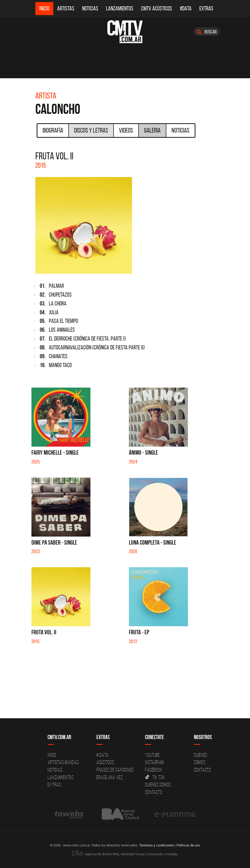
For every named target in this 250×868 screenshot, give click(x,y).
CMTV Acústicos (157, 8)
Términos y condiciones (157, 845)
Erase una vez (110, 777)
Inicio (44, 8)
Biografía (53, 130)
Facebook (154, 770)
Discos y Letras (91, 130)
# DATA (103, 755)
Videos (126, 130)
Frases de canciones (115, 770)
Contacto (154, 792)
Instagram (154, 762)
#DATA (186, 8)
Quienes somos (158, 785)
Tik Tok (155, 777)
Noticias (90, 8)
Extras (206, 8)
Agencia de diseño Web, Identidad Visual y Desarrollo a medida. (125, 854)
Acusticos (105, 762)
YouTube (152, 755)
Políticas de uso (188, 845)
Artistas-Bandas (63, 762)
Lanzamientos (120, 8)
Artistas (66, 8)
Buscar (207, 32)
